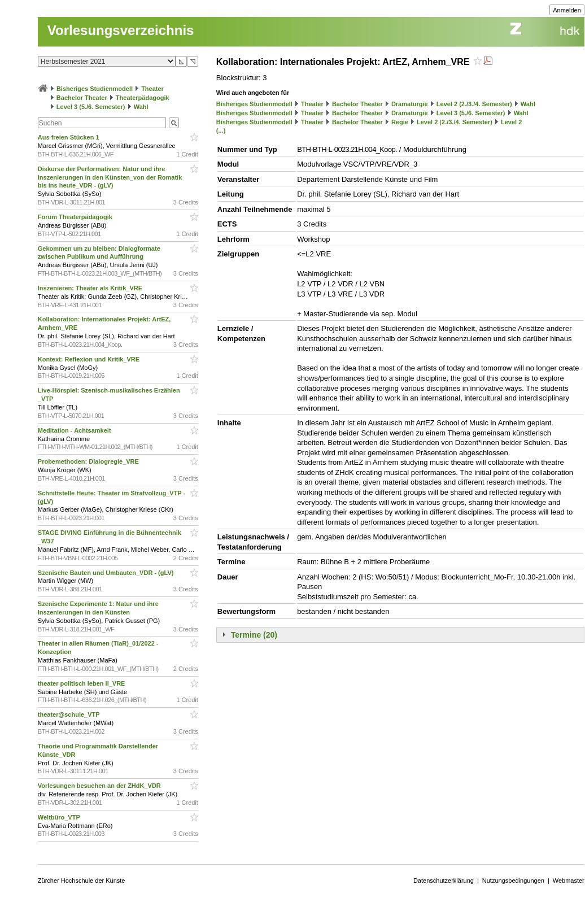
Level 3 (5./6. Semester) (91, 107)
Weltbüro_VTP (60, 817)
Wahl (141, 107)
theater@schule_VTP (70, 714)
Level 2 (511, 122)
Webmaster (569, 881)
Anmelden (567, 10)
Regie (400, 122)
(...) (221, 130)
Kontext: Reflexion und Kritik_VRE (90, 359)
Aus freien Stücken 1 (69, 137)
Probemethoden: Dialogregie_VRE (89, 461)
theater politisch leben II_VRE (82, 683)
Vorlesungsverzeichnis (121, 30)
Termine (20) (254, 635)
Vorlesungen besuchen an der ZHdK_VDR (100, 786)
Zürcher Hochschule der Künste (82, 881)
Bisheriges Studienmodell (95, 89)
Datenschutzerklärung (444, 881)
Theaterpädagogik (143, 98)
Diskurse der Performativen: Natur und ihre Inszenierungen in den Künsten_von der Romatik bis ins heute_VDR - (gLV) (110, 177)
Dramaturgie (410, 104)
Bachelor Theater (82, 98)
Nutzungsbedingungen (513, 881)
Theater (152, 89)
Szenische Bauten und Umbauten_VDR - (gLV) (107, 573)
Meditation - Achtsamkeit (75, 430)
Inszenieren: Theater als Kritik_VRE (91, 288)
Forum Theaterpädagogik (76, 217)
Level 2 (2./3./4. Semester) (474, 104)
